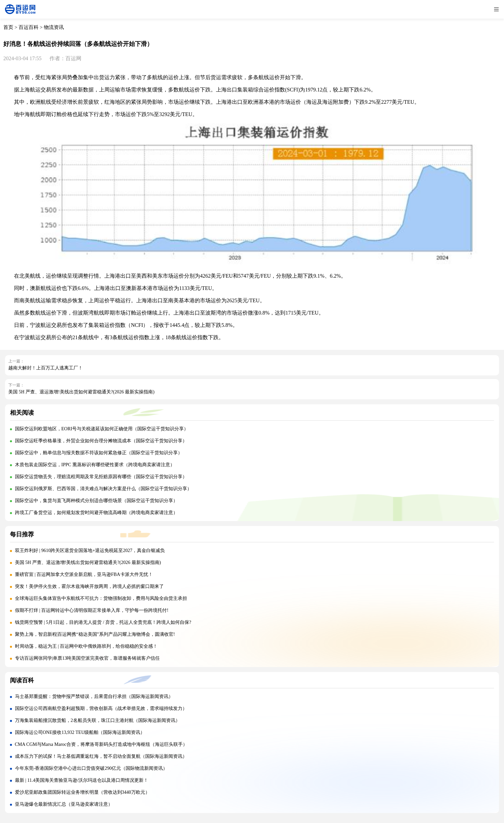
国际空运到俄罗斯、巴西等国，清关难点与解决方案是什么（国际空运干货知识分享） (103, 489)
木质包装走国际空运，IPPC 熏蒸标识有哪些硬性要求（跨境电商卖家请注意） (95, 465)
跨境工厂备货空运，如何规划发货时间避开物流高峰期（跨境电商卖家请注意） (96, 513)
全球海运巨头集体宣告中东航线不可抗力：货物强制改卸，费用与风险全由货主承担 (101, 598)
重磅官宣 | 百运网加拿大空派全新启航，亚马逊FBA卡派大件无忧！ (84, 574)
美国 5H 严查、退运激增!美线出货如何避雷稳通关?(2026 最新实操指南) (81, 392)
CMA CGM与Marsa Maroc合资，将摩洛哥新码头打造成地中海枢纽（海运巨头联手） (101, 744)
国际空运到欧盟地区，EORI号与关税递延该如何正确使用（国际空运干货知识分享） (102, 429)
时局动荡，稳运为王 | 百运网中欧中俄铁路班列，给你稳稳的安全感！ (86, 646)
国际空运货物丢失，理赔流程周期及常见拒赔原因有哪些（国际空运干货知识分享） (101, 477)
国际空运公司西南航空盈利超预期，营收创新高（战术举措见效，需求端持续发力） (101, 708)
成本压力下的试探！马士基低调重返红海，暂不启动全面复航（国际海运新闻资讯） (101, 756)
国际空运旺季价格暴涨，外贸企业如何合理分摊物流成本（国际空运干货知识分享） (101, 441)
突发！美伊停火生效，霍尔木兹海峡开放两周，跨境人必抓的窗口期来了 (89, 586)
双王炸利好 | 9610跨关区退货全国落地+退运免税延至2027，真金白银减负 (90, 550)
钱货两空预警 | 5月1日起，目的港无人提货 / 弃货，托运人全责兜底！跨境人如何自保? (103, 622)
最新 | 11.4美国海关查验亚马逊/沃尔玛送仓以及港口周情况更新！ (82, 780)
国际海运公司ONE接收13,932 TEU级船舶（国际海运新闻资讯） (80, 732)
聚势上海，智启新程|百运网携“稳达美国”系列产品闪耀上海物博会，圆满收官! (95, 634)
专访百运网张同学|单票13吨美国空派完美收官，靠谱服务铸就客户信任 (88, 658)
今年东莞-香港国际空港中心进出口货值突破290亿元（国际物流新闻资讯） (91, 768)
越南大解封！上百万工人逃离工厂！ (46, 368)
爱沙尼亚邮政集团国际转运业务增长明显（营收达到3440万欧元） (82, 792)
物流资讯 (54, 27)
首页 (8, 27)
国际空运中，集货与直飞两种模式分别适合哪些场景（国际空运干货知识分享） (96, 501)
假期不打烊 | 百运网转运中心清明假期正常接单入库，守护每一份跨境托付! (92, 610)
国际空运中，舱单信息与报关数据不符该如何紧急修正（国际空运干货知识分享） (99, 453)
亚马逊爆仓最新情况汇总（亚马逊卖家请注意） (64, 804)
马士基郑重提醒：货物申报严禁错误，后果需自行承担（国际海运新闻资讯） (94, 696)
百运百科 (29, 27)
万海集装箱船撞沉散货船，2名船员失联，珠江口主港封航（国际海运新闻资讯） (98, 720)
